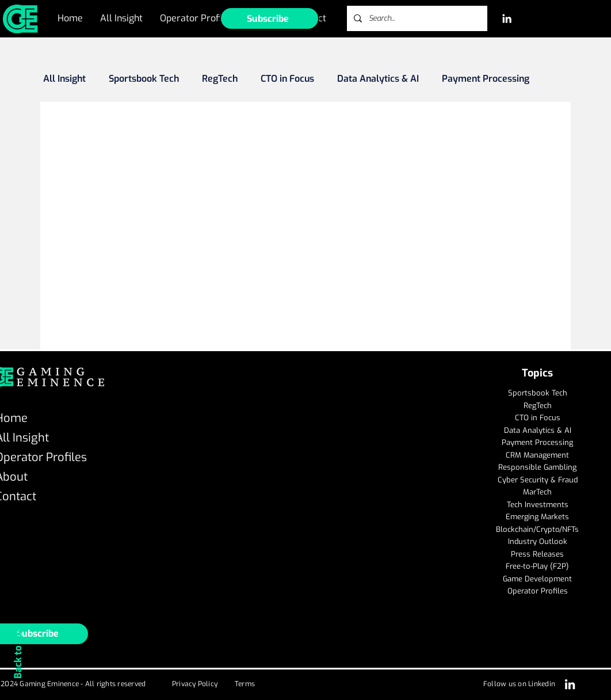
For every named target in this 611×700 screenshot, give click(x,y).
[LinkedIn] (507, 18)
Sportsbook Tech (144, 79)
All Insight (64, 79)
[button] (270, 18)
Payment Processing (486, 79)
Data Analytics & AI (378, 79)
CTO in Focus (287, 79)
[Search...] (416, 18)
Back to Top (18, 653)
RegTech (220, 79)
